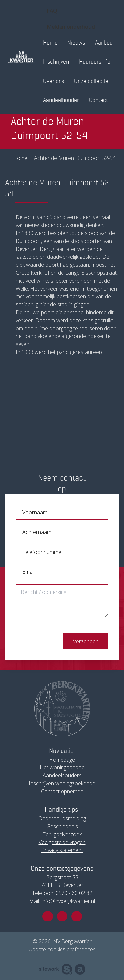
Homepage (62, 760)
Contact (99, 100)
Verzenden (86, 641)
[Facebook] (48, 916)
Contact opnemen (62, 791)
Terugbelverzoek (62, 834)
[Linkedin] (77, 916)
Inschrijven (56, 62)
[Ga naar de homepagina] (21, 57)
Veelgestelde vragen (62, 842)
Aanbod (104, 43)
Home (50, 43)
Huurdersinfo (95, 62)
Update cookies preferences (62, 949)
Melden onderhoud (71, 27)
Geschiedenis (62, 826)
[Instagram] (62, 916)
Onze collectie (91, 81)
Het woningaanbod (62, 767)
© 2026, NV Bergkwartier (62, 941)
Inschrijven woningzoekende (62, 783)
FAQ (52, 11)
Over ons (54, 81)
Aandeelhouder (61, 100)
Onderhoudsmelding (62, 818)
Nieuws (76, 43)
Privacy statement (62, 850)
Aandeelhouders (62, 775)
